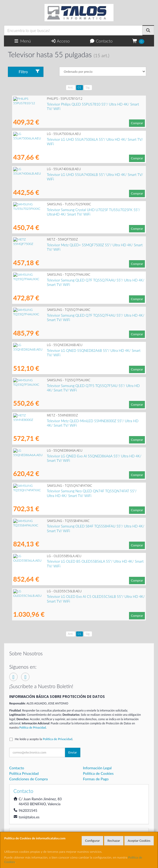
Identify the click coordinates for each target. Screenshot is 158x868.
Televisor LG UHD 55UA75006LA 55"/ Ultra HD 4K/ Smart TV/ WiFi (65, 139)
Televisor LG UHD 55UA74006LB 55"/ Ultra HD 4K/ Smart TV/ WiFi (65, 175)
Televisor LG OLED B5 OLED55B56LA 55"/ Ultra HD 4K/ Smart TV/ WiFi (69, 561)
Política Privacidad (24, 773)
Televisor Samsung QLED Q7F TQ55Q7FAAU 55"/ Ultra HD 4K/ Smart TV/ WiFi (74, 280)
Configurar (92, 841)
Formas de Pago (96, 779)
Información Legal (97, 768)
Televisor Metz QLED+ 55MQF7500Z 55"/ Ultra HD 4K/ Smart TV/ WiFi (68, 245)
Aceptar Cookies (139, 841)
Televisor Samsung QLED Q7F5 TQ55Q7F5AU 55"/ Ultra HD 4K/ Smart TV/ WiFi (75, 386)
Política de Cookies (98, 773)
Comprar (137, 123)
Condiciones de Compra (28, 779)
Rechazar (114, 841)
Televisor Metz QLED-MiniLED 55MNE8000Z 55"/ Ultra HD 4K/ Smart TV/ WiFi (74, 421)
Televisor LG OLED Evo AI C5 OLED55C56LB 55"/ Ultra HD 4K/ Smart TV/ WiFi (74, 597)
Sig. (88, 87)
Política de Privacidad (33, 727)
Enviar (73, 752)
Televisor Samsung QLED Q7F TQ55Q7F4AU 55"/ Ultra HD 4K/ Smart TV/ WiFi (74, 315)
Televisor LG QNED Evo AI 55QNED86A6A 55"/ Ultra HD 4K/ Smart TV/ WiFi (72, 456)
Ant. (70, 87)
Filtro (29, 72)
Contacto (101, 41)
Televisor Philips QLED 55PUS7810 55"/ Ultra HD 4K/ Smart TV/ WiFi (66, 104)
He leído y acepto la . (44, 739)
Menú (22, 41)
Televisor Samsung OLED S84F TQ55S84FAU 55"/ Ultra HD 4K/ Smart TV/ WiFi (74, 526)
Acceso (60, 41)
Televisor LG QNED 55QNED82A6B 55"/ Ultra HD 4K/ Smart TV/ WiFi (67, 351)
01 (80, 87)
